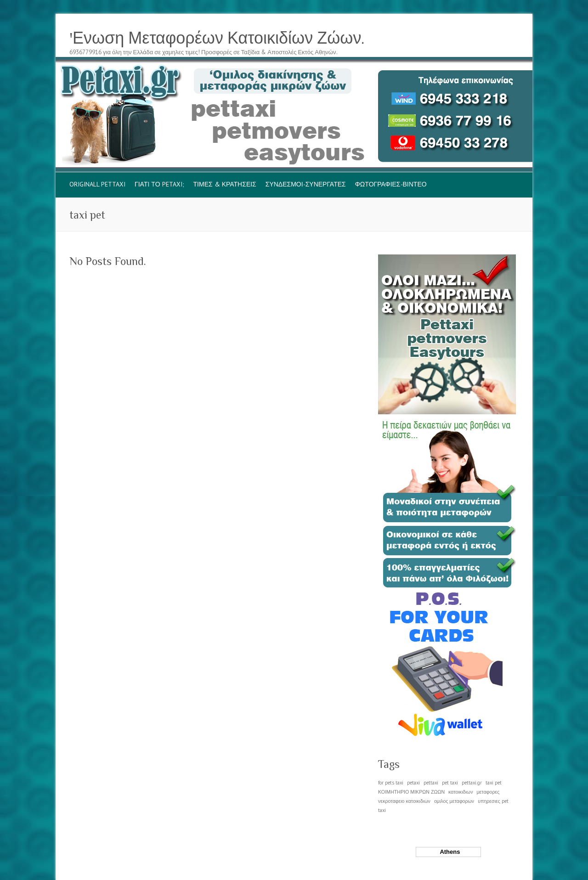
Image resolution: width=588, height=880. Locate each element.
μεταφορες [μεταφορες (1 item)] (488, 792)
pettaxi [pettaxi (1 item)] (431, 783)
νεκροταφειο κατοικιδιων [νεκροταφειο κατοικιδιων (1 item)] (404, 801)
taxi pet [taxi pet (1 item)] (494, 783)
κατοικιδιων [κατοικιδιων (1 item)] (461, 792)
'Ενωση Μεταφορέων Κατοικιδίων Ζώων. (217, 38)
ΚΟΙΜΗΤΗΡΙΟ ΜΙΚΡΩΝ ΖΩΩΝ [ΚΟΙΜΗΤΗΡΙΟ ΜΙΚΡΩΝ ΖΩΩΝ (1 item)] (411, 792)
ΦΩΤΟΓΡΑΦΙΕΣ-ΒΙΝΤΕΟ (391, 184)
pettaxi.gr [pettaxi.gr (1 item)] (472, 783)
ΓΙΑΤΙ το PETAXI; (159, 184)
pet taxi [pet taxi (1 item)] (450, 783)
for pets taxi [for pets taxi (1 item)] (391, 783)
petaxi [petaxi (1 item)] (413, 783)
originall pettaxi (97, 184)
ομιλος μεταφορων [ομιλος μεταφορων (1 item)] (454, 801)
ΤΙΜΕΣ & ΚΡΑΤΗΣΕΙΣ (225, 184)
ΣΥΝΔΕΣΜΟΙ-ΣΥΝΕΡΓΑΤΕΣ (306, 184)
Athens (449, 852)
